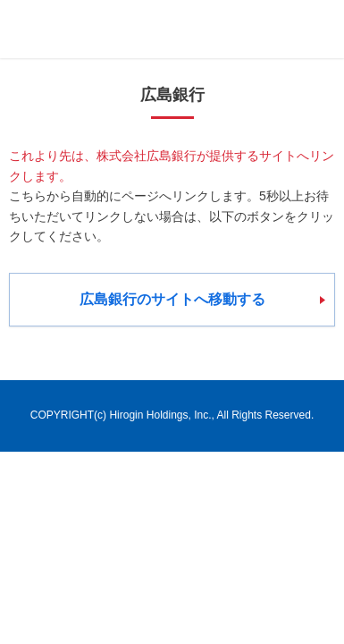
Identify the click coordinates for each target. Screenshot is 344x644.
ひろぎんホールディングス (113, 29)
